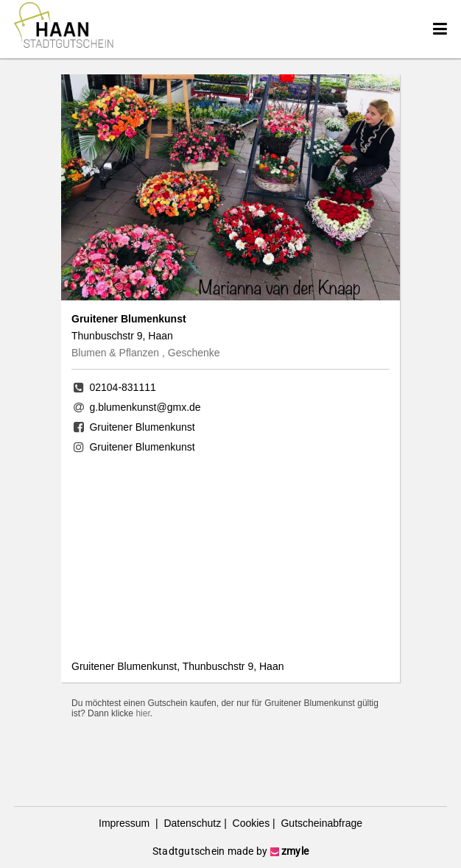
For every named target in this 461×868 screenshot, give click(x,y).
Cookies (250, 823)
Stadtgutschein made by (230, 851)
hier (142, 713)
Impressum (126, 823)
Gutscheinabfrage (320, 823)
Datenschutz (191, 823)
